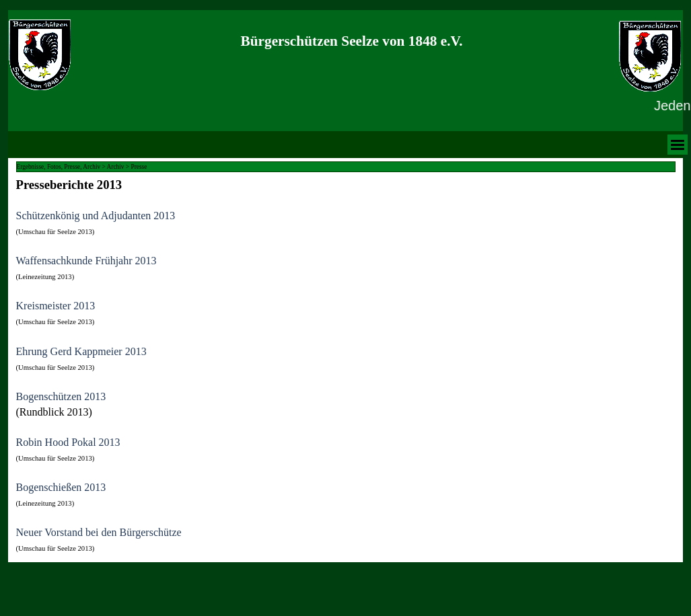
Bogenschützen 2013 (61, 396)
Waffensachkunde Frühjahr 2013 (86, 261)
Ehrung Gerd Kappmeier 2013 (81, 351)
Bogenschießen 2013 (61, 487)
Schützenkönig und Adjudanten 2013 (96, 216)
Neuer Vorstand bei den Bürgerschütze (99, 532)
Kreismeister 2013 (56, 306)
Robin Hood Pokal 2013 (68, 442)
